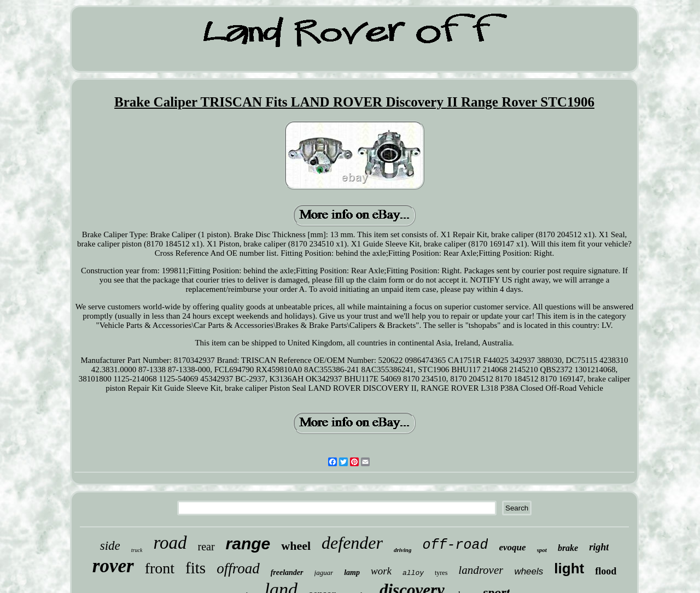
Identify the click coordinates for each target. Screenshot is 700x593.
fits (196, 568)
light (569, 568)
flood (606, 571)
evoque (512, 547)
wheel (296, 546)
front (160, 568)
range (248, 544)
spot (542, 550)
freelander (287, 573)
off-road (455, 545)
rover (113, 566)
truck (137, 550)
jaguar (324, 573)
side (110, 546)
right (599, 547)
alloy (413, 573)
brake (568, 548)
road (170, 543)
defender (352, 543)
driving (402, 550)
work (381, 571)
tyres (441, 573)
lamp (352, 573)
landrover (481, 570)
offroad (238, 568)
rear (206, 547)
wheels (529, 571)
